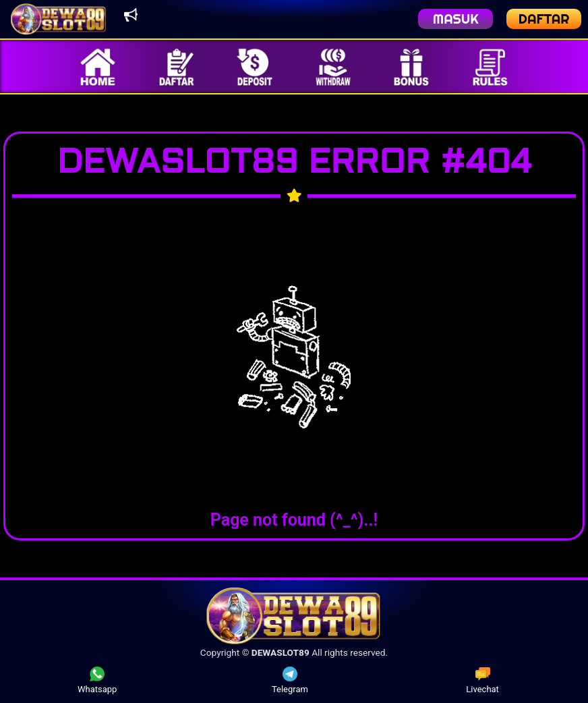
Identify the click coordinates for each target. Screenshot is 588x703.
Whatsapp (97, 680)
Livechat (482, 680)
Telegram (290, 680)
